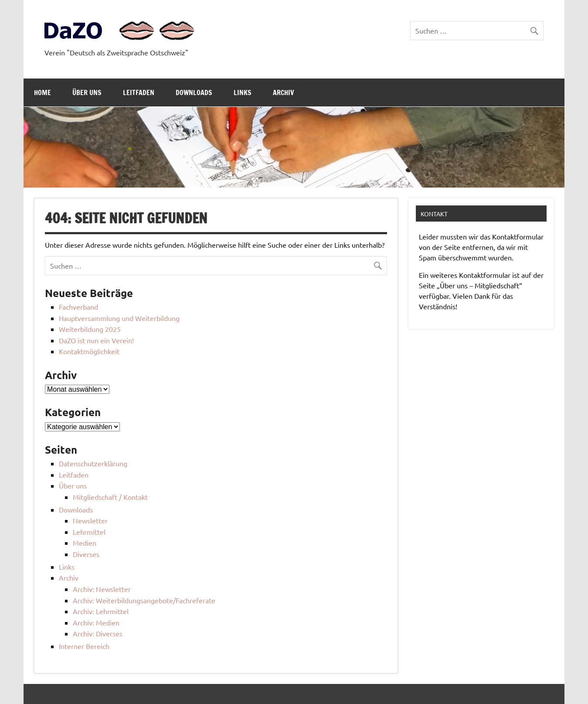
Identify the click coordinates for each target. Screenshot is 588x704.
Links (243, 92)
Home (42, 92)
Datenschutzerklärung (93, 463)
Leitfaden (139, 92)
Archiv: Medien (96, 622)
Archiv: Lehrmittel (101, 611)
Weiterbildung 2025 (90, 329)
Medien (85, 543)
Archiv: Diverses (98, 633)
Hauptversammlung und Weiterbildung (119, 318)
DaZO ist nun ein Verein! (96, 340)
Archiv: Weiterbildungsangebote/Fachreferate (144, 600)
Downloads (194, 92)
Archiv (284, 92)
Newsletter (90, 520)
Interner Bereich (84, 646)
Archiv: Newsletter (102, 589)
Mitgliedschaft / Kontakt (110, 497)
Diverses (86, 554)
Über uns (87, 92)
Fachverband (78, 307)
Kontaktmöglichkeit (89, 351)
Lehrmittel (89, 532)
